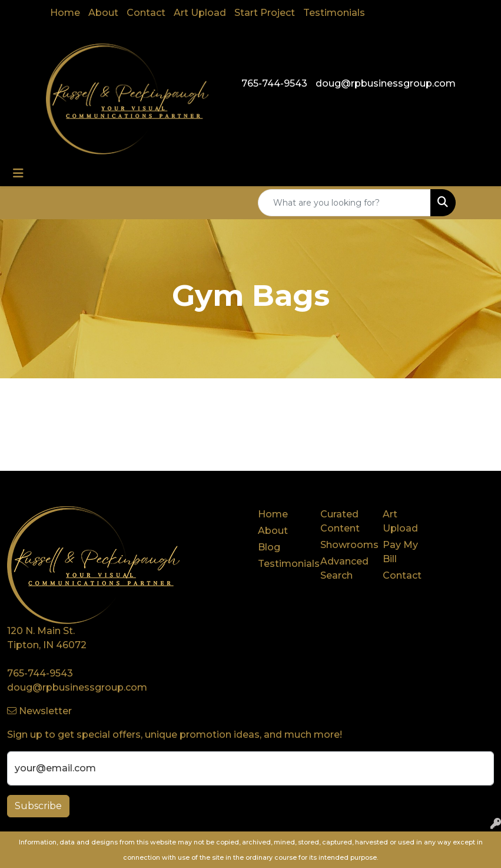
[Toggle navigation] (18, 173)
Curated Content (340, 521)
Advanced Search (344, 568)
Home (65, 13)
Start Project (265, 13)
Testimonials (334, 13)
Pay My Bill (400, 552)
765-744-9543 (274, 83)
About (103, 13)
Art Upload (200, 13)
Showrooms (344, 545)
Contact (146, 13)
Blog (269, 547)
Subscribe (38, 806)
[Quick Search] (344, 203)
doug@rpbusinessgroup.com (386, 83)
